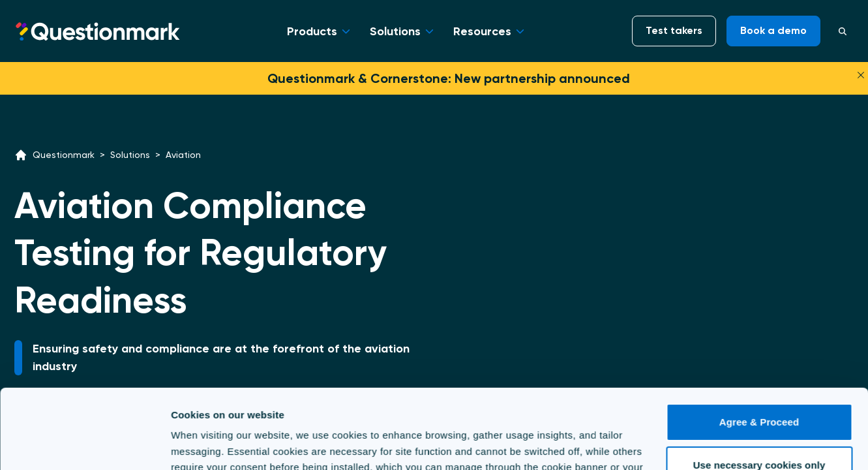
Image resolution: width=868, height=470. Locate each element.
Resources (482, 31)
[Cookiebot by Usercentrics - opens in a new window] (84, 445)
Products (312, 31)
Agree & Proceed (759, 348)
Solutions (395, 31)
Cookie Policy (514, 408)
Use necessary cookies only (759, 390)
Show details (201, 444)
